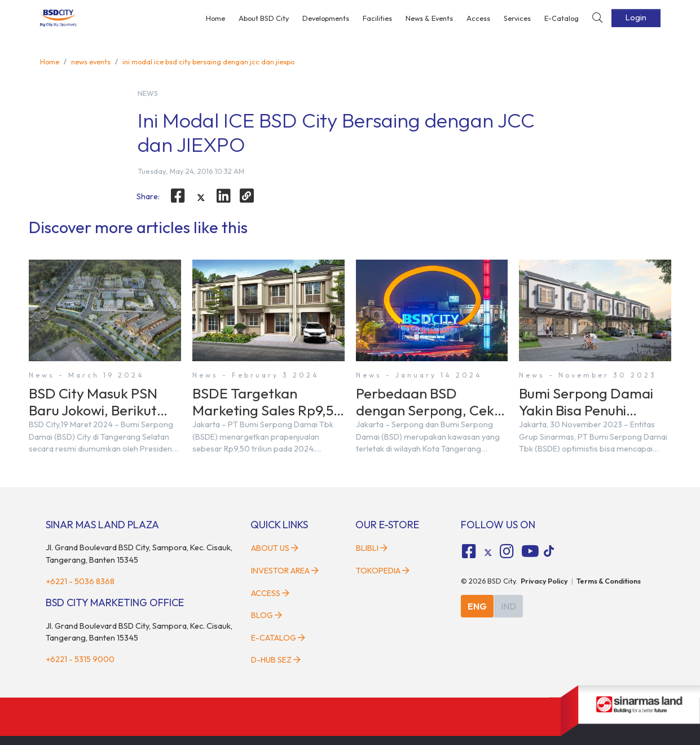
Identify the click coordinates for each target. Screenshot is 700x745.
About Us (275, 548)
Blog (267, 615)
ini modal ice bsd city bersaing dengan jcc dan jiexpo (208, 62)
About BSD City (264, 18)
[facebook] (178, 196)
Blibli (372, 548)
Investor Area (285, 571)
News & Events (429, 18)
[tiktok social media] (488, 553)
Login (636, 17)
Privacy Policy (544, 581)
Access (478, 18)
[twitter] (201, 198)
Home (215, 18)
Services (517, 18)
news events (91, 62)
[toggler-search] (597, 18)
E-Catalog (562, 18)
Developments (326, 18)
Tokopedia (383, 571)
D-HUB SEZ (276, 660)
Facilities (377, 18)
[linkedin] (224, 196)
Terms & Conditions (609, 581)
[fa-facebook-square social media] (469, 551)
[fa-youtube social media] (530, 551)
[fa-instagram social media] (507, 551)
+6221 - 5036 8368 (80, 581)
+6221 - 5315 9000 (80, 659)
